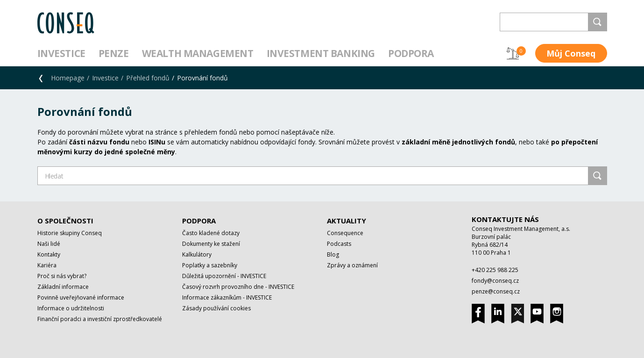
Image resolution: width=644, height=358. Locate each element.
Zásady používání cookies (216, 308)
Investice (61, 53)
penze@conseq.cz (496, 291)
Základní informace (63, 287)
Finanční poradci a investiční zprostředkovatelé (100, 319)
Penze (114, 53)
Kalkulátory (197, 254)
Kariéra (47, 265)
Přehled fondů (148, 78)
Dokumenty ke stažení (211, 244)
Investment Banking (321, 53)
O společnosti (65, 221)
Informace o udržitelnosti (71, 308)
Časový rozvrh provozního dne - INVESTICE (238, 287)
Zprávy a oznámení (352, 265)
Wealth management (198, 53)
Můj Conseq (571, 53)
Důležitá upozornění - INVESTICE (224, 276)
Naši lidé (49, 244)
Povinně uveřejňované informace (81, 297)
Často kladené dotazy (211, 233)
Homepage (68, 78)
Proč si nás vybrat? (62, 276)
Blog (333, 254)
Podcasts (339, 244)
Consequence (345, 233)
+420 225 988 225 (495, 270)
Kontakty (49, 254)
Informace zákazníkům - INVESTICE (227, 297)
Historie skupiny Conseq (70, 233)
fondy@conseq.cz (495, 281)
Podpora (411, 53)
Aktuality (347, 221)
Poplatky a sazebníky (210, 265)
